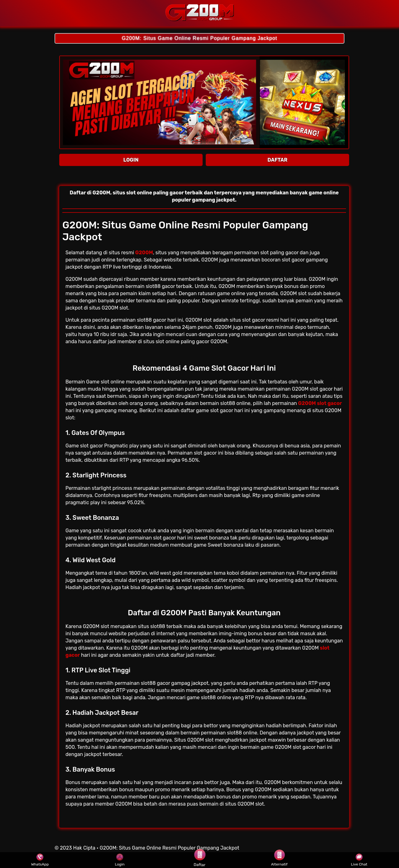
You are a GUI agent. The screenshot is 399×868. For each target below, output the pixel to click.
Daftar (199, 860)
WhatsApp (40, 860)
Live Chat (359, 860)
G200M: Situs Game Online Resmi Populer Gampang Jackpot (200, 38)
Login (120, 860)
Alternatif (279, 860)
